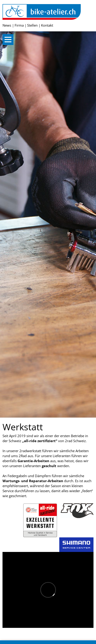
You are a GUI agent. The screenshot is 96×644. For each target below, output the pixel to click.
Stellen (32, 25)
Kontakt (47, 25)
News (7, 25)
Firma (19, 25)
